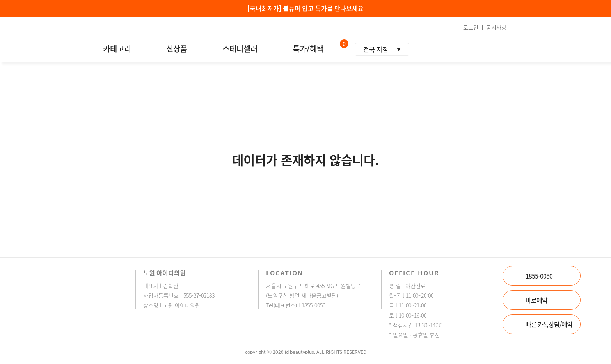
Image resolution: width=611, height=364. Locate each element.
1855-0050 (539, 276)
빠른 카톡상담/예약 (549, 324)
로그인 (471, 27)
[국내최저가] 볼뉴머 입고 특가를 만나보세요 (305, 8)
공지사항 (496, 27)
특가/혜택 (308, 49)
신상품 (177, 49)
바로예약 (536, 300)
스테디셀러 (240, 49)
